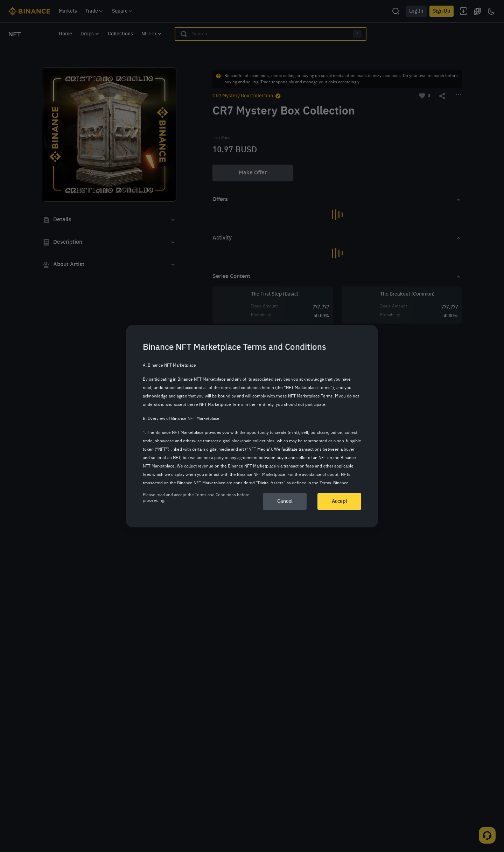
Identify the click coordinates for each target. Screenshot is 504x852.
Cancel (285, 501)
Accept (339, 501)
